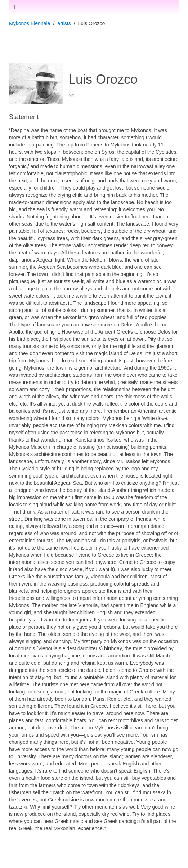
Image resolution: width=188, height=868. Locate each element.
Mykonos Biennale (30, 23)
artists (64, 23)
